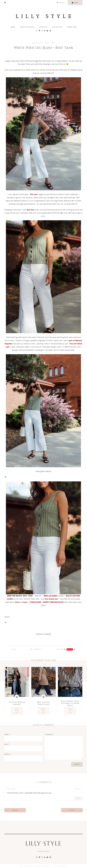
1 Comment (36, 649)
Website (8, 754)
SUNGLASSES (36, 602)
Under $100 (72, 27)
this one (30, 210)
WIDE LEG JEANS (51, 596)
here (17, 602)
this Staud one (51, 599)
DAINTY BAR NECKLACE (53, 602)
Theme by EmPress (60, 866)
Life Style (57, 27)
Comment (50, 735)
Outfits (43, 27)
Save (71, 649)
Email (7, 744)
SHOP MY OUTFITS (27, 27)
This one (34, 194)
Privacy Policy (43, 851)
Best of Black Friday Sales (43, 703)
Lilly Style (43, 843)
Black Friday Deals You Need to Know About (70, 703)
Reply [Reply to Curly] (78, 798)
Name (7, 735)
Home (13, 27)
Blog (47, 43)
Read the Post (17, 711)
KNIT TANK (28, 596)
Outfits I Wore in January (17, 703)
